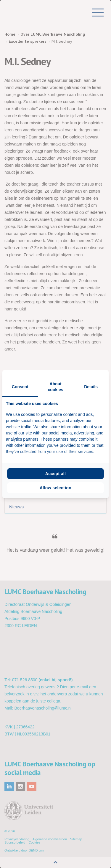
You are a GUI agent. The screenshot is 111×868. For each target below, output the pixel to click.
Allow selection (55, 488)
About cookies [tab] (55, 387)
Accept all (56, 474)
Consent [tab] (20, 387)
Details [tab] (91, 387)
